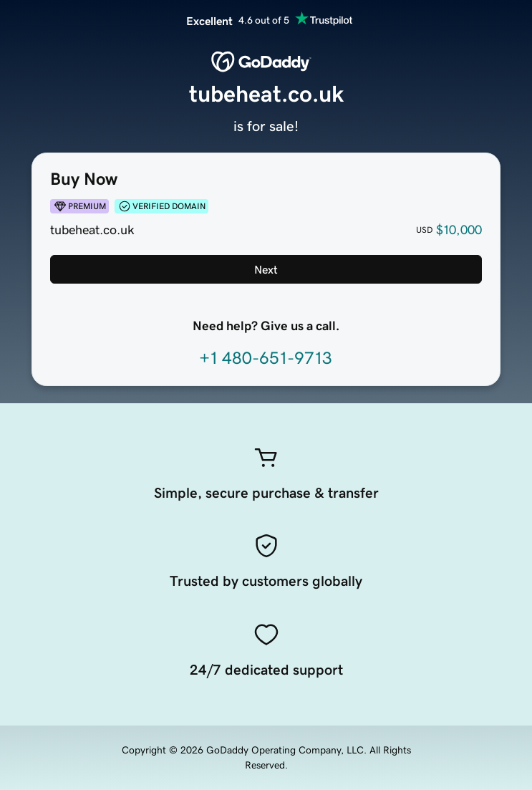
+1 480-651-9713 (266, 358)
